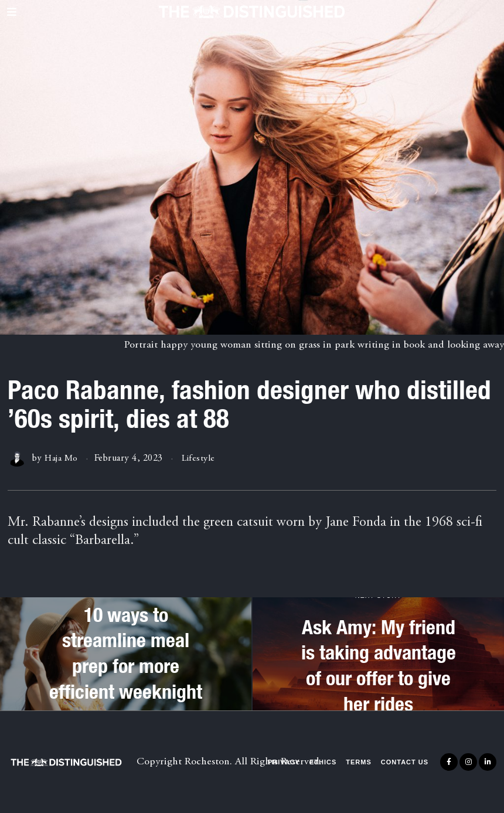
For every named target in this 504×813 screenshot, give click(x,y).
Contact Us (405, 762)
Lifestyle (200, 458)
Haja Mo (62, 458)
